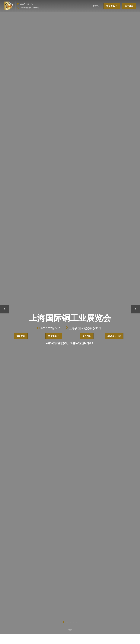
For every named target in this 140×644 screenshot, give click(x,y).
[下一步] (136, 309)
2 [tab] (67, 622)
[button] (112, 6)
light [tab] (70, 622)
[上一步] (4, 309)
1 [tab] (64, 622)
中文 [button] (96, 6)
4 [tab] (77, 622)
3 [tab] (74, 622)
